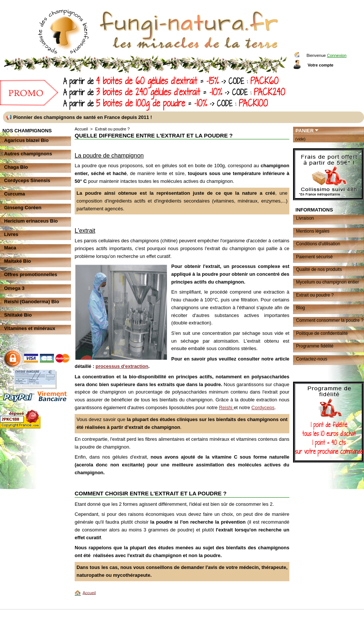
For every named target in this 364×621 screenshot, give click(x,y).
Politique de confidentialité (322, 333)
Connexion (337, 55)
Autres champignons (28, 154)
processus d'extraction (122, 366)
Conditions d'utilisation (318, 244)
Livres (11, 234)
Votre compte (320, 65)
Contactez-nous (312, 359)
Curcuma (14, 194)
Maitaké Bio (17, 261)
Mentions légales (313, 231)
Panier (305, 131)
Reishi (226, 407)
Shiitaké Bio (18, 315)
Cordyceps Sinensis (27, 180)
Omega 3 (14, 288)
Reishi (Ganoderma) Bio (32, 302)
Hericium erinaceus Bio (31, 221)
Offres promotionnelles (31, 274)
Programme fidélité (315, 346)
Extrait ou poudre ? (315, 295)
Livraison (305, 218)
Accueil (81, 129)
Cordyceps (263, 407)
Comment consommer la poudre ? (330, 320)
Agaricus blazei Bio (26, 140)
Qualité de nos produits (319, 269)
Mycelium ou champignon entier (327, 282)
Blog (300, 308)
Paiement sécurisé (314, 257)
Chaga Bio (16, 167)
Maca (10, 248)
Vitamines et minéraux (30, 328)
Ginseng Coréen (23, 208)
